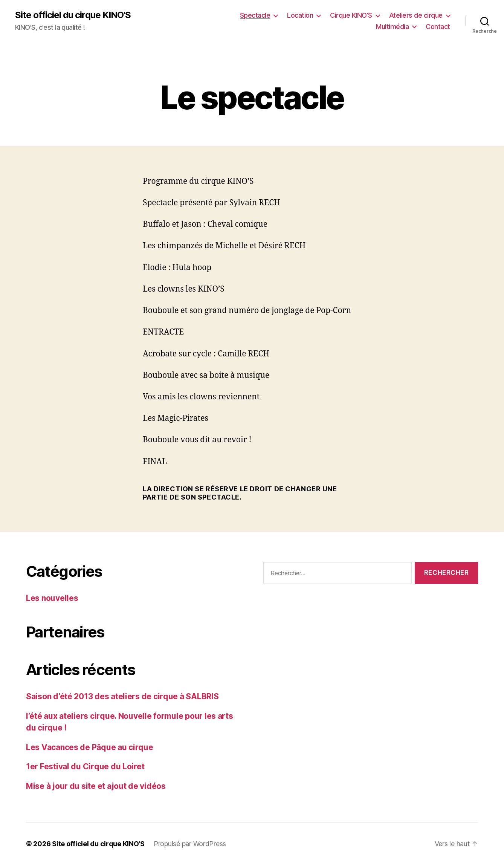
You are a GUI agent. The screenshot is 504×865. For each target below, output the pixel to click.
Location (300, 15)
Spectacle (255, 15)
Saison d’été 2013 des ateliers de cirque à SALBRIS (122, 696)
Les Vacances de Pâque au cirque (90, 747)
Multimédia (392, 27)
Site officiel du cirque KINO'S (73, 15)
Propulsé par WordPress (190, 844)
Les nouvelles (52, 598)
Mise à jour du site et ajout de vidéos (96, 786)
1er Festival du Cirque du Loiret (85, 766)
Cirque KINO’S (351, 15)
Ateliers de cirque (416, 15)
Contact (438, 27)
